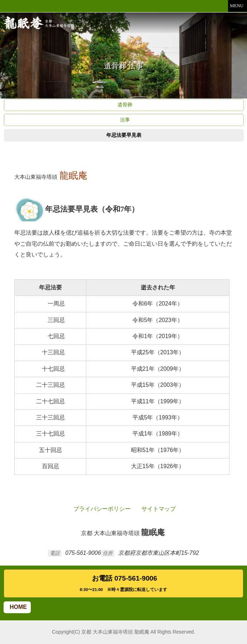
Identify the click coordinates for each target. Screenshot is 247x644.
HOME (17, 607)
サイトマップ (158, 509)
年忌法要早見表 (124, 135)
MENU (238, 6)
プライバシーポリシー (101, 509)
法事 (124, 120)
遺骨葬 (124, 105)
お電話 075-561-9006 (124, 584)
